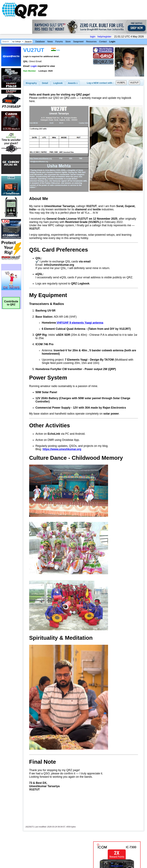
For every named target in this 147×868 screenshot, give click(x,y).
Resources (91, 42)
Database (40, 42)
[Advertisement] (59, 835)
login (93, 37)
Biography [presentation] (31, 83)
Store (68, 42)
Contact (103, 42)
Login (112, 42)
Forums (59, 42)
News (50, 42)
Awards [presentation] (73, 83)
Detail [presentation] (45, 83)
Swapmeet (78, 42)
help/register (104, 37)
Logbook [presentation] (58, 83)
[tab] (31, 83)
